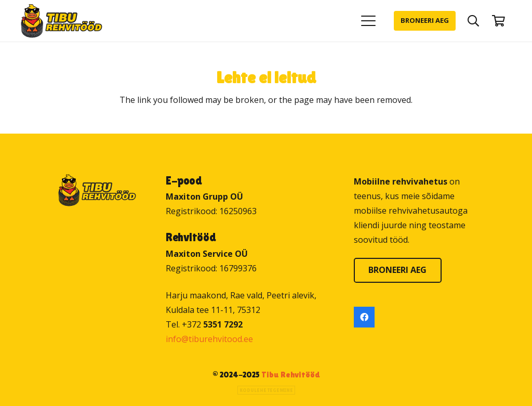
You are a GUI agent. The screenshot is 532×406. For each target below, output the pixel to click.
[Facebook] (364, 317)
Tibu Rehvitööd (291, 375)
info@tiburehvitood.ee (209, 339)
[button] (368, 21)
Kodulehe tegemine (266, 390)
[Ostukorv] (499, 21)
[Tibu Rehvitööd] (62, 21)
